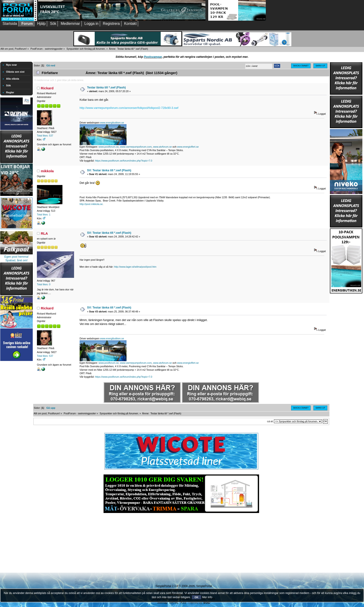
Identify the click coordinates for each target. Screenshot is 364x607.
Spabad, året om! (16, 260)
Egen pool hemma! (17, 257)
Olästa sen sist (15, 72)
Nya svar (11, 65)
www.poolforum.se (109, 147)
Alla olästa (13, 79)
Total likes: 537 (45, 136)
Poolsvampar (153, 57)
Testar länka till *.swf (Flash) (106, 88)
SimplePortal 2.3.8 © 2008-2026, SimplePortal (184, 586)
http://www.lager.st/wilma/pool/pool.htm (135, 267)
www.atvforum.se (162, 147)
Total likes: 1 (44, 214)
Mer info (207, 597)
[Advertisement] (16, 432)
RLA (44, 233)
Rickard (47, 88)
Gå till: (270, 421)
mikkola (47, 171)
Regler (10, 92)
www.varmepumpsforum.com (136, 147)
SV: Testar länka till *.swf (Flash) (109, 170)
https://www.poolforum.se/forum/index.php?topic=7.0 (123, 161)
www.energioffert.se (188, 147)
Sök (8, 85)
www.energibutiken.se (112, 123)
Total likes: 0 (44, 284)
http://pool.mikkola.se (91, 204)
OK (197, 597)
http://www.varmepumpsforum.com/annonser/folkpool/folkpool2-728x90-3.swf (129, 108)
